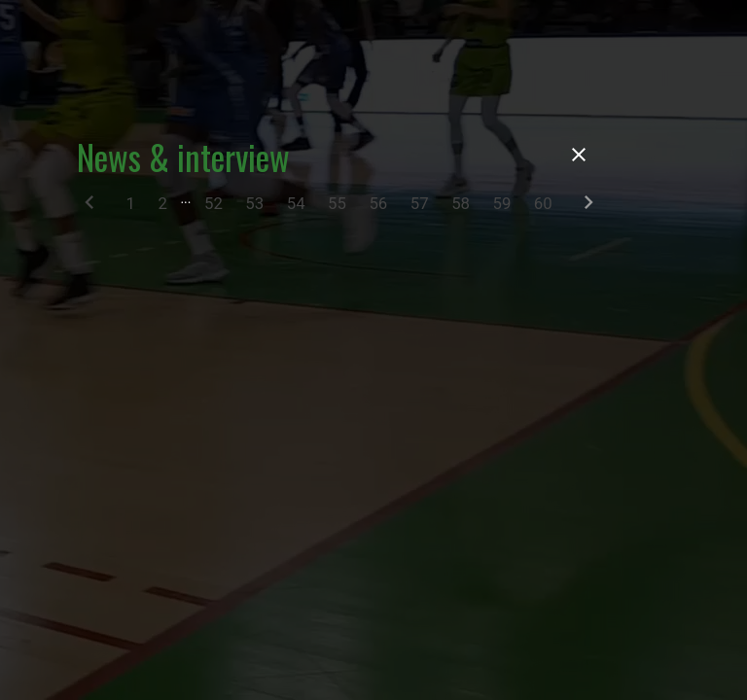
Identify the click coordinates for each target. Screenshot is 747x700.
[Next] (588, 207)
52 (213, 203)
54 (296, 203)
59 (502, 203)
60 (543, 203)
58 (461, 203)
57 (420, 203)
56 (378, 203)
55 (337, 203)
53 (254, 203)
